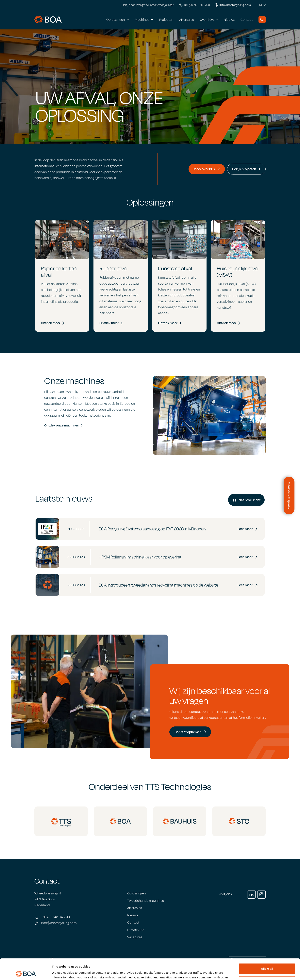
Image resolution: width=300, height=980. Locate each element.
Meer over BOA (207, 169)
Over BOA (207, 20)
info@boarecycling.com (59, 923)
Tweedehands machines (146, 901)
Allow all (267, 948)
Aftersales (187, 20)
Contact (247, 20)
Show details (61, 972)
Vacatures (135, 937)
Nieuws (229, 20)
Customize (267, 961)
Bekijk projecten (246, 169)
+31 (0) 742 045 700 (56, 917)
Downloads (136, 930)
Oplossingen (116, 20)
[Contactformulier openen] (289, 496)
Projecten (166, 20)
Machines (142, 20)
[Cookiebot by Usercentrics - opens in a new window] (26, 972)
